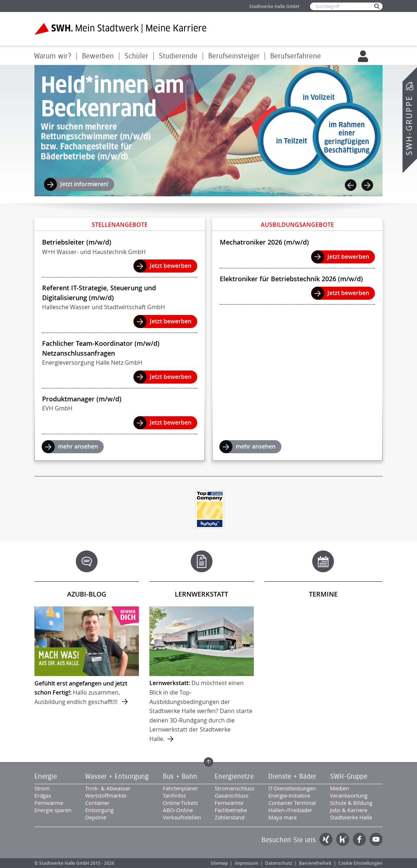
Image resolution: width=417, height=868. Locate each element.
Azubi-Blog (87, 594)
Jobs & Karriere (349, 810)
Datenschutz (279, 863)
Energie (46, 777)
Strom (42, 788)
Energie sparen (53, 810)
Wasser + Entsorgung (117, 777)
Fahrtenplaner (180, 788)
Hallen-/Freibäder (290, 810)
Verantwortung (349, 795)
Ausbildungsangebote (297, 225)
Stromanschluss (234, 788)
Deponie (96, 817)
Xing (326, 839)
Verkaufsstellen (182, 817)
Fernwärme (49, 803)
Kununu (343, 839)
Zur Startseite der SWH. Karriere (121, 29)
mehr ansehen (78, 446)
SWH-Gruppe (409, 125)
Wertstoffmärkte (106, 795)
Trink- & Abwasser (108, 788)
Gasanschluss (232, 795)
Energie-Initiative (289, 795)
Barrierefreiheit (315, 863)
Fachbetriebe (231, 810)
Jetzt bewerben (171, 266)
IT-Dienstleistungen (292, 788)
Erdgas (43, 795)
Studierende (178, 56)
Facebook (359, 839)
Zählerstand (230, 817)
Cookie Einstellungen (360, 863)
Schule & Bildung (351, 803)
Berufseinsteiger (234, 56)
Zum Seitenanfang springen (208, 762)
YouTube (376, 839)
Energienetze (234, 777)
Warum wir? (53, 56)
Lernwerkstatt (201, 594)
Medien (339, 788)
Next (367, 185)
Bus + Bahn (180, 777)
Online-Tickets (180, 803)
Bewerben (98, 56)
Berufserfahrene (296, 56)
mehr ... (87, 656)
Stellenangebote (120, 225)
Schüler (136, 56)
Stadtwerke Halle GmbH (274, 6)
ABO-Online (178, 810)
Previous (351, 185)
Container (97, 803)
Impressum (246, 863)
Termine (323, 594)
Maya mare (282, 817)
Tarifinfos (174, 795)
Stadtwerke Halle (351, 817)
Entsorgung (99, 810)
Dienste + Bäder (292, 777)
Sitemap (219, 863)
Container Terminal (292, 803)
